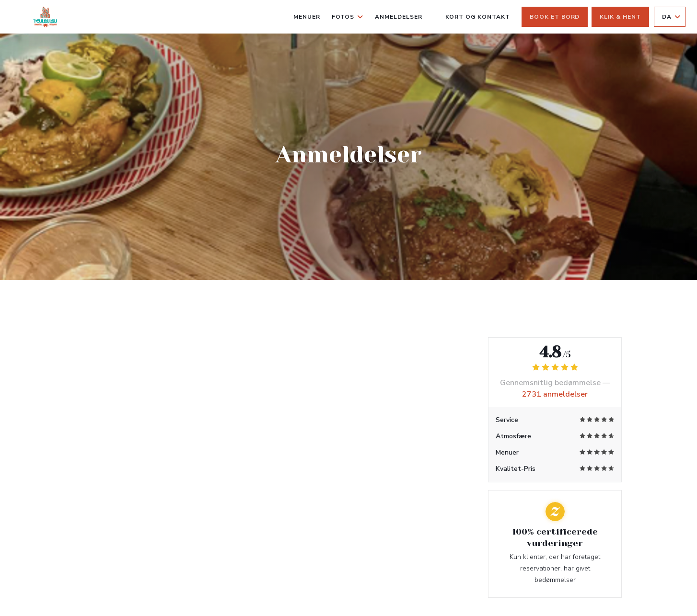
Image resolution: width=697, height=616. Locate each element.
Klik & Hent (620, 17)
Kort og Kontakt (478, 17)
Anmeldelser (399, 17)
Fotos (348, 17)
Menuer (307, 17)
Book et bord (555, 17)
